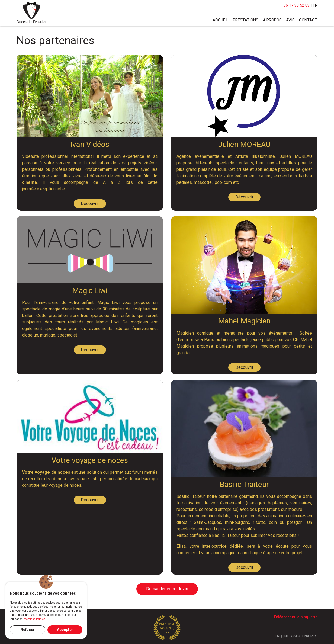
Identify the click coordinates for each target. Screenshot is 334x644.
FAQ (278, 636)
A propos (272, 20)
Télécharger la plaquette (295, 617)
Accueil (221, 20)
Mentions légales (35, 619)
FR (315, 5)
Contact (308, 20)
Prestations (246, 20)
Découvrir (90, 204)
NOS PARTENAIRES (301, 636)
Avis (290, 20)
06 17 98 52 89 (297, 5)
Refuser (28, 630)
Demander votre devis (167, 589)
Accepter (65, 630)
